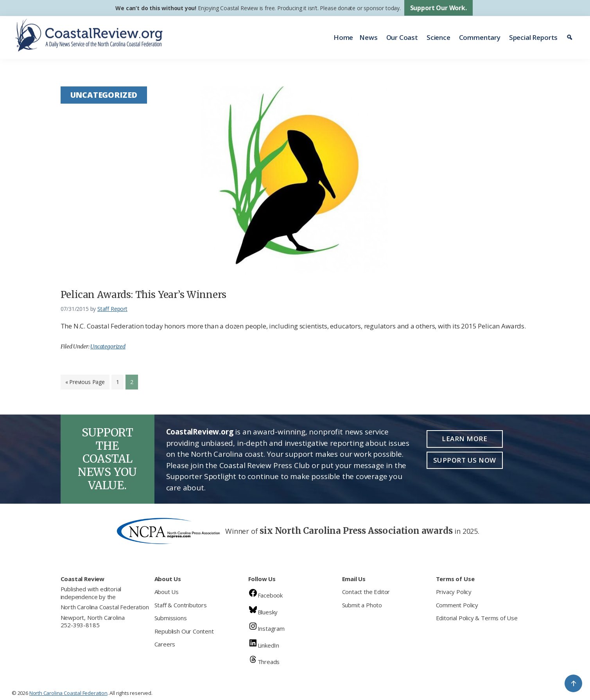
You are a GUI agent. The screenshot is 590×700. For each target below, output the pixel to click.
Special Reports (533, 37)
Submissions (171, 618)
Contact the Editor (366, 592)
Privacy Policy (454, 592)
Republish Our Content (184, 631)
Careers (165, 644)
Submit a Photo (362, 605)
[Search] (571, 38)
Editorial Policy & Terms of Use (477, 618)
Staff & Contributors (181, 605)
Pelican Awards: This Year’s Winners (144, 295)
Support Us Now (465, 460)
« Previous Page (85, 384)
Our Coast (402, 37)
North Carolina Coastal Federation (105, 607)
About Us (167, 592)
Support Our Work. (438, 8)
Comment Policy (457, 605)
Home (343, 37)
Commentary (480, 37)
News (368, 37)
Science (438, 37)
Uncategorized (108, 346)
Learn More (464, 439)
